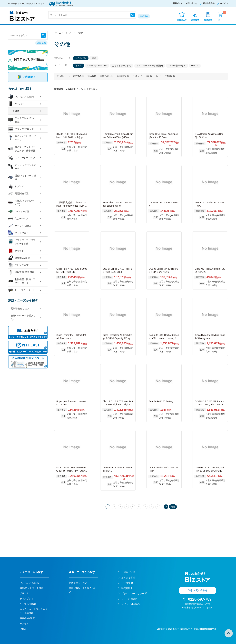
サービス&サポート (21, 290)
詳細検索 (144, 16)
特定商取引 (127, 588)
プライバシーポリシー (133, 594)
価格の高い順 (107, 76)
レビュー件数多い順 (166, 76)
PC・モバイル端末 (21, 97)
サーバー (16, 104)
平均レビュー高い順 (143, 76)
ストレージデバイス (22, 158)
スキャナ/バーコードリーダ (22, 138)
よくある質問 (128, 578)
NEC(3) (195, 66)
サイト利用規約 (129, 599)
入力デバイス (18, 219)
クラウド (16, 251)
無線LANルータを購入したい (23, 317)
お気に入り (182, 20)
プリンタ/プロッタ (21, 129)
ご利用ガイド (177, 3)
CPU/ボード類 (19, 212)
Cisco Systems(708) (97, 66)
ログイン (224, 3)
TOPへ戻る (229, 633)
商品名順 (92, 76)
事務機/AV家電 (19, 258)
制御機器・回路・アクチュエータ (22, 281)
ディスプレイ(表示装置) (21, 120)
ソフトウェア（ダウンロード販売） (22, 242)
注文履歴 (195, 20)
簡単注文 (208, 20)
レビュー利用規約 (130, 604)
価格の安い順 (123, 76)
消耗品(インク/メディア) (21, 203)
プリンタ (24, 593)
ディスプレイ (27, 599)
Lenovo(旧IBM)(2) (177, 66)
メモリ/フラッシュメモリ (22, 167)
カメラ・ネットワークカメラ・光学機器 (22, 149)
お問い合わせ (191, 3)
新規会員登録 (209, 3)
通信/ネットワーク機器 (22, 178)
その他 (16, 111)
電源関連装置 (18, 194)
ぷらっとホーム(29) (122, 66)
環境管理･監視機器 (21, 272)
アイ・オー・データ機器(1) (150, 66)
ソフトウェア (18, 233)
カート (222, 16)
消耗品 (23, 629)
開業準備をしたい (20, 308)
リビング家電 (18, 265)
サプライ (16, 187)
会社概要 (126, 583)
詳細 (94, 58)
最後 (173, 507)
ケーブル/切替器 (20, 226)
